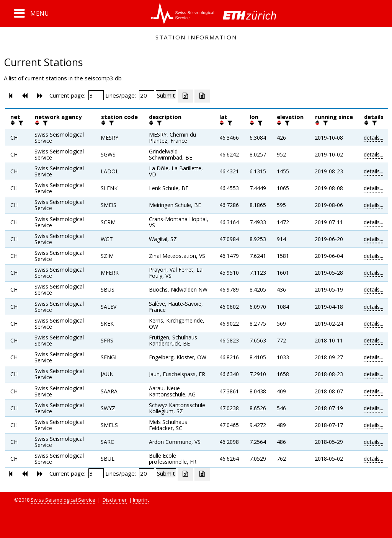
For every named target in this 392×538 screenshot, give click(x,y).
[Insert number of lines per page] (147, 95)
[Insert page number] (96, 95)
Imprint (141, 500)
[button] (32, 13)
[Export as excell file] (185, 96)
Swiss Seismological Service (63, 500)
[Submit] (166, 95)
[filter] (20, 123)
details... (373, 138)
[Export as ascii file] (202, 96)
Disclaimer (115, 500)
